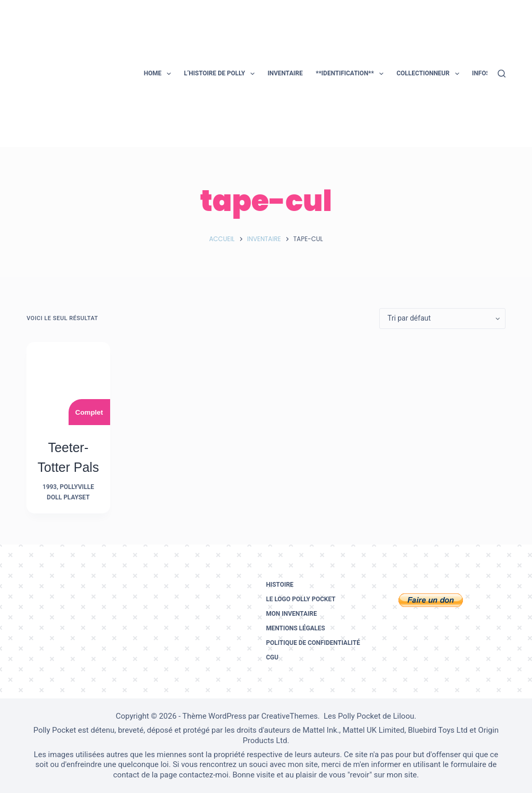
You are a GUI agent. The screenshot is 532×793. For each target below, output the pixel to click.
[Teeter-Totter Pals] (68, 384)
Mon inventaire (291, 614)
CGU (272, 657)
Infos (488, 74)
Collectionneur (430, 74)
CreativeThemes (290, 716)
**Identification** (352, 74)
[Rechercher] (502, 74)
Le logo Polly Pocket (301, 599)
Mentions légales (296, 628)
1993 (50, 487)
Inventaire (285, 73)
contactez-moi (203, 775)
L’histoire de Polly (221, 74)
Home (159, 74)
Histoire (280, 585)
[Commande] (442, 319)
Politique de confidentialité (313, 643)
